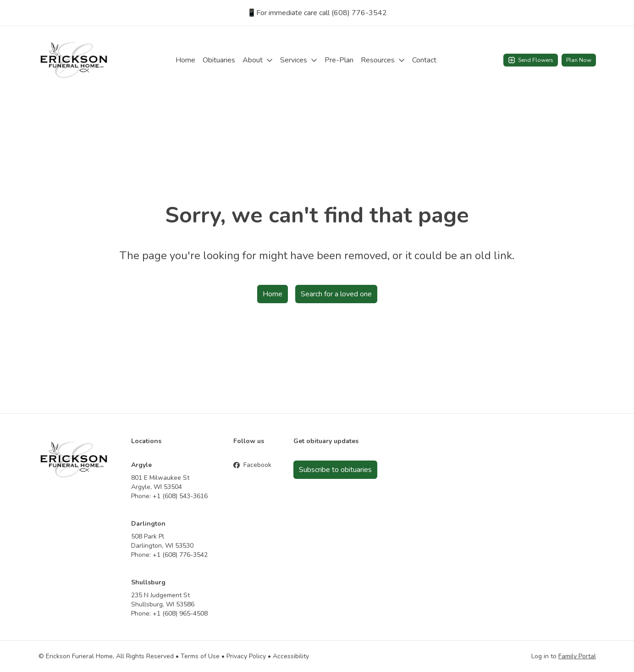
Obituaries (219, 60)
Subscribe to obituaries (335, 470)
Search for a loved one (336, 294)
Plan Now (579, 60)
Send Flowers (531, 60)
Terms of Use (200, 656)
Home (185, 60)
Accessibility (291, 656)
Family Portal (577, 656)
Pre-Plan (339, 60)
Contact (424, 60)
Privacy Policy (246, 656)
